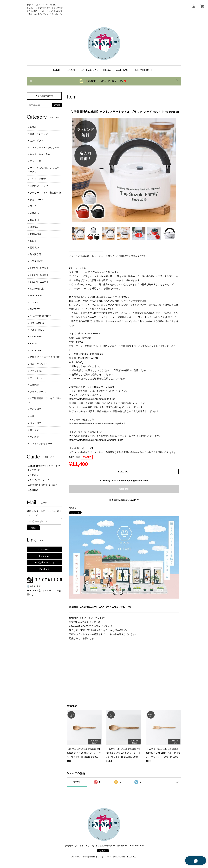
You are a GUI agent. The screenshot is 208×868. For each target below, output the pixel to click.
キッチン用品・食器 (40, 154)
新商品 (33, 127)
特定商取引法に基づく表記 (43, 485)
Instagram (44, 556)
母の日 (33, 206)
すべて (77, 782)
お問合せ (34, 475)
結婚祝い (34, 213)
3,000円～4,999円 (39, 275)
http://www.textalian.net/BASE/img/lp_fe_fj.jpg (92, 399)
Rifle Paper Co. (37, 323)
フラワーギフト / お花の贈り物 (45, 193)
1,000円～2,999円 (39, 268)
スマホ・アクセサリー (41, 444)
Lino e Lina (35, 350)
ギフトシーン (37, 378)
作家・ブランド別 (39, 364)
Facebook (44, 569)
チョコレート (37, 200)
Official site (44, 549)
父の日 (33, 241)
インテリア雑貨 (38, 179)
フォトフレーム (38, 392)
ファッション (37, 371)
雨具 (32, 416)
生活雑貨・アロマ (39, 186)
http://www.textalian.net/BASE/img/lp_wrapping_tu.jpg (96, 440)
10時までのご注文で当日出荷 (45, 357)
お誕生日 (34, 220)
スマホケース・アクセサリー (45, 147)
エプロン (34, 430)
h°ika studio (36, 337)
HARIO (33, 344)
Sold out (124, 489)
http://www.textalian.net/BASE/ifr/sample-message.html (97, 424)
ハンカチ (34, 437)
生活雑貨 (34, 385)
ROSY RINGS (37, 330)
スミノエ (34, 302)
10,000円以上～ (38, 289)
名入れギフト (37, 141)
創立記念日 (35, 254)
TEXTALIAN (36, 295)
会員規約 (34, 490)
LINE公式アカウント (44, 562)
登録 (33, 528)
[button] (89, 70)
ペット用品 (35, 423)
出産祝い (34, 227)
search (57, 105)
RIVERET (35, 309)
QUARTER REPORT (40, 316)
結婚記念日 (35, 234)
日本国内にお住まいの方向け (124, 500)
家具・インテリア (39, 134)
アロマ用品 (35, 409)
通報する (73, 508)
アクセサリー (37, 161)
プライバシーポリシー (41, 480)
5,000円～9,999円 (39, 282)
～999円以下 (36, 261)
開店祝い (34, 248)
